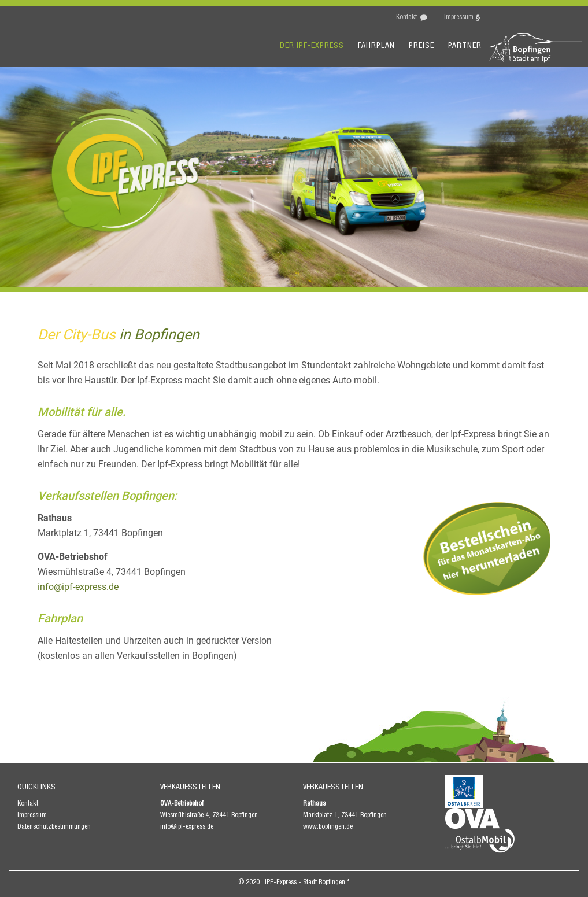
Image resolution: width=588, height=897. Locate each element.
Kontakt (406, 17)
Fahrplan (376, 46)
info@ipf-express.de (78, 587)
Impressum (459, 17)
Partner (465, 46)
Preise (421, 46)
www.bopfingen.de (328, 827)
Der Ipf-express (312, 46)
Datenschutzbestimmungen (54, 827)
